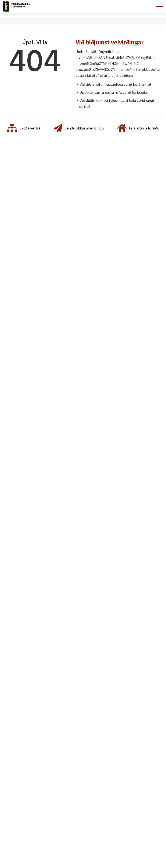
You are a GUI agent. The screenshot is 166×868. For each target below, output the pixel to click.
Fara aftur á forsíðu (138, 129)
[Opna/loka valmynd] (160, 6)
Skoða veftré (24, 129)
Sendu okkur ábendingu (79, 129)
